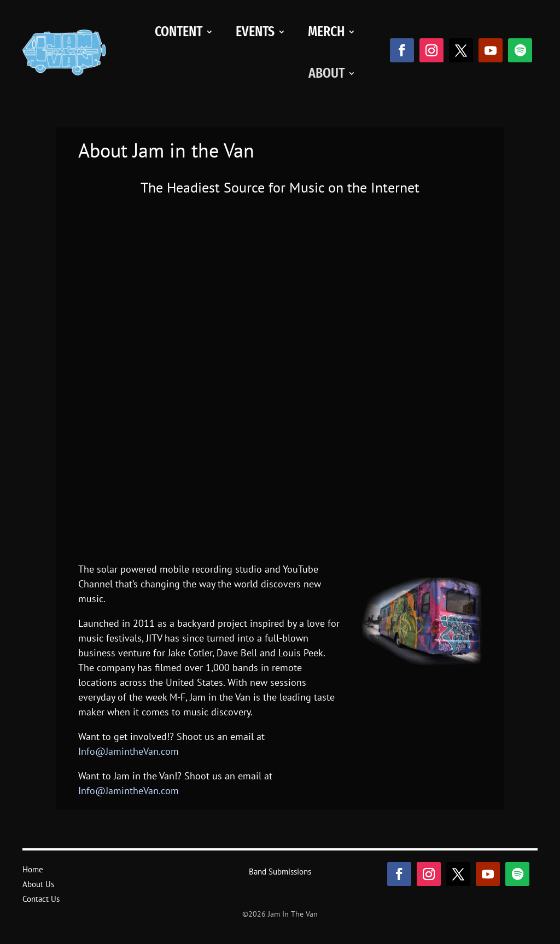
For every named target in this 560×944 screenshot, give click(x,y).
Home (33, 869)
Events (255, 31)
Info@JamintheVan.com (129, 751)
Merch (326, 31)
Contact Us (41, 899)
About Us (38, 884)
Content (179, 31)
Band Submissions (280, 872)
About (326, 73)
